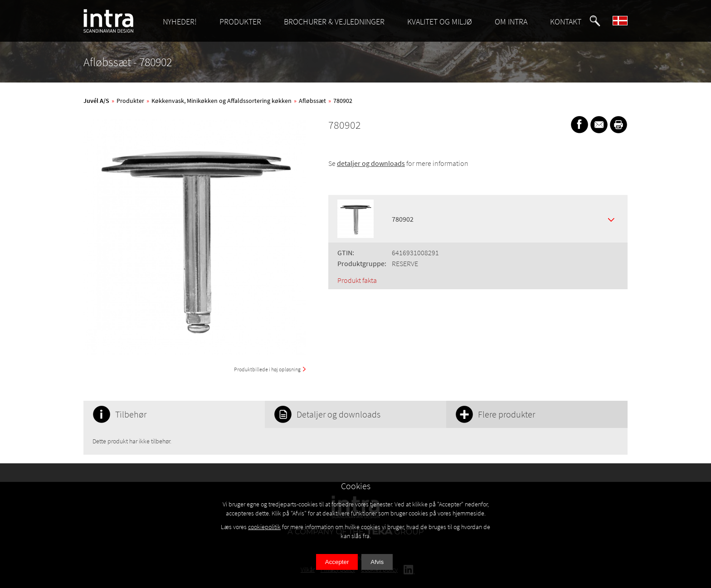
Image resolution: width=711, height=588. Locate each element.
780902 (343, 101)
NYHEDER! (180, 22)
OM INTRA (511, 22)
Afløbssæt (312, 101)
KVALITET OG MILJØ (440, 22)
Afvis (377, 562)
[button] (595, 21)
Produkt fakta (357, 280)
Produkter (130, 101)
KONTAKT (566, 22)
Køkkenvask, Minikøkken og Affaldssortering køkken (222, 101)
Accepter (337, 562)
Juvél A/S (96, 101)
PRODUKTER (240, 22)
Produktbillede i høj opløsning (267, 369)
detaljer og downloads (371, 163)
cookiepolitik (264, 527)
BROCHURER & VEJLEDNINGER (334, 22)
